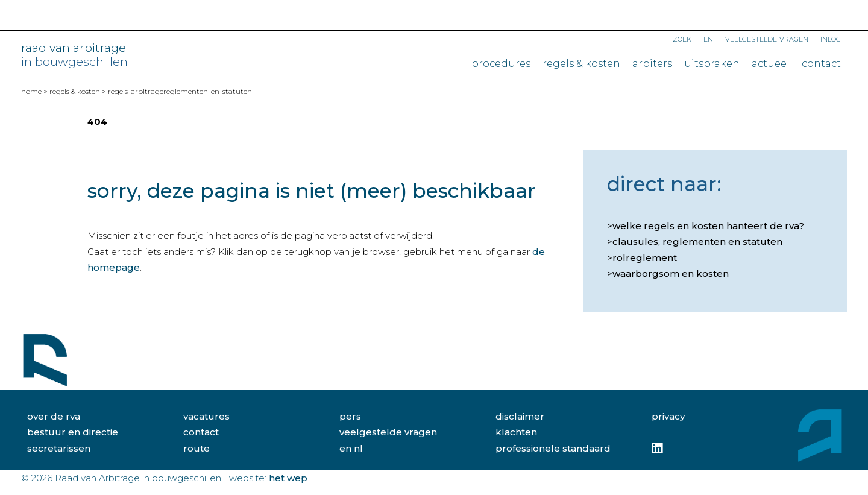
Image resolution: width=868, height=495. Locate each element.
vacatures (206, 416)
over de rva (54, 416)
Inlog (831, 38)
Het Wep (288, 478)
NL (358, 448)
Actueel (771, 63)
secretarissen (59, 448)
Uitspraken (712, 63)
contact (201, 432)
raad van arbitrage (74, 55)
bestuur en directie (73, 432)
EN (708, 38)
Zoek (682, 38)
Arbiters (652, 63)
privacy (668, 416)
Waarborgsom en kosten (671, 273)
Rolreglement (645, 258)
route (197, 448)
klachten (516, 432)
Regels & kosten (581, 63)
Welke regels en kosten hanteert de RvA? (708, 226)
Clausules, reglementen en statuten (697, 241)
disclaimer (520, 416)
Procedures (501, 63)
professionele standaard (553, 448)
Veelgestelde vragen (767, 38)
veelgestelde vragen (388, 432)
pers (350, 416)
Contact (821, 63)
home (31, 91)
